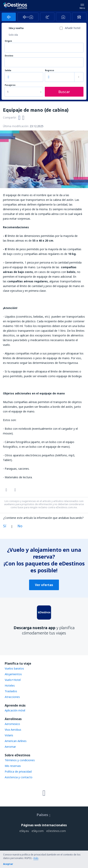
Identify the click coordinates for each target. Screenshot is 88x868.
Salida (8, 70)
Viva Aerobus (13, 730)
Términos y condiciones (20, 760)
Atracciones (12, 697)
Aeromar (10, 747)
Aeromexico (12, 724)
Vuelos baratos (14, 668)
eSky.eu (24, 831)
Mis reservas (13, 766)
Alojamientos (13, 674)
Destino (9, 56)
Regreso (49, 70)
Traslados (11, 691)
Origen (8, 41)
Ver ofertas (44, 585)
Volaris (9, 735)
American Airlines (16, 741)
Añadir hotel (73, 28)
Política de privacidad (18, 772)
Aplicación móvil (15, 710)
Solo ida (13, 35)
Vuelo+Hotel (13, 680)
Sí (5, 526)
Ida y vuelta (16, 28)
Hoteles (10, 685)
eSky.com (38, 831)
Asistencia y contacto (19, 777)
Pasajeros (10, 85)
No (20, 526)
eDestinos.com (56, 831)
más (36, 858)
